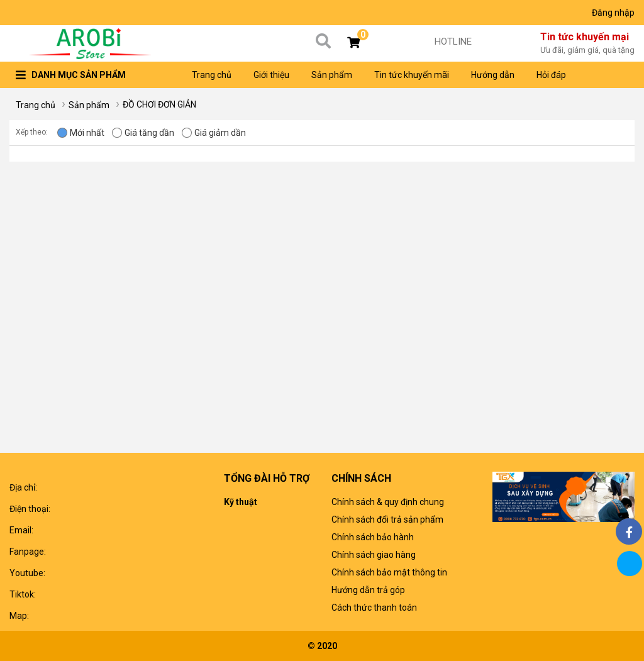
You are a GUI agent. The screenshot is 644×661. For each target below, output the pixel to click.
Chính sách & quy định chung (388, 502)
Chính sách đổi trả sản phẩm (387, 519)
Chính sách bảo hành (373, 537)
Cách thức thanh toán (374, 608)
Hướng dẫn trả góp (368, 590)
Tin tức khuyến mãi (412, 75)
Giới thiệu (271, 75)
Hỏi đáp (551, 75)
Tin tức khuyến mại (587, 44)
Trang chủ (212, 75)
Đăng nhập (613, 13)
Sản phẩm (332, 75)
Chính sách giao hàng (374, 555)
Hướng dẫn (493, 75)
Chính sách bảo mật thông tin (389, 572)
